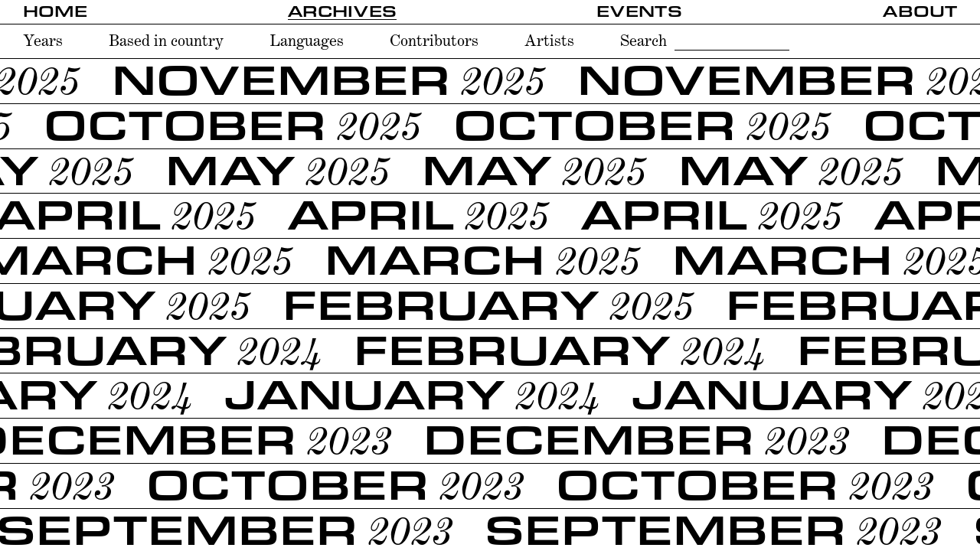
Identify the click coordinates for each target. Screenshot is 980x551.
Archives (342, 12)
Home (55, 12)
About (920, 12)
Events (639, 12)
